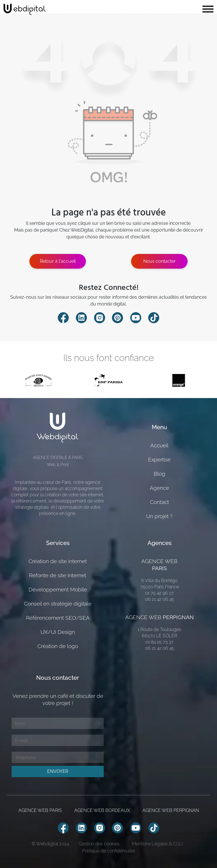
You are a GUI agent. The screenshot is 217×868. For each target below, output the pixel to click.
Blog (160, 474)
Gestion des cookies (99, 844)
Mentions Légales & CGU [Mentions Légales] (157, 844)
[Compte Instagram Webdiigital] (99, 318)
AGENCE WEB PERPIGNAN (171, 810)
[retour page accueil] (25, 9)
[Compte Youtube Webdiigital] (136, 318)
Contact (160, 502)
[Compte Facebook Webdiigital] (63, 318)
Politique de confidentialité (108, 851)
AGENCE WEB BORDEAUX (102, 810)
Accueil (159, 445)
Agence (159, 488)
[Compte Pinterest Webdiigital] (118, 318)
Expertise (159, 459)
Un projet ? (159, 516)
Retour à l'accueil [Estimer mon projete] (58, 261)
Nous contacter (160, 261)
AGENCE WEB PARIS (40, 810)
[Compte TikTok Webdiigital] (154, 318)
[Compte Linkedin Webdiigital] (81, 318)
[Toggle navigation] (208, 9)
